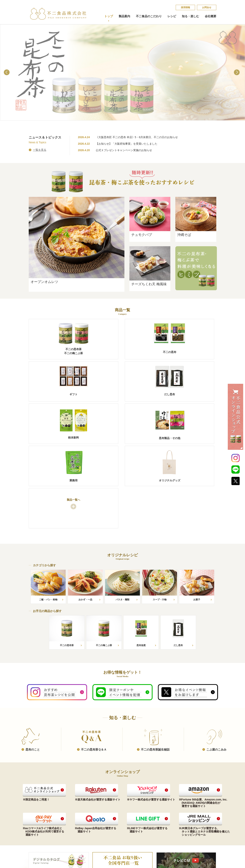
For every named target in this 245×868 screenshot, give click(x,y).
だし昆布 (34, 819)
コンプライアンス (113, 806)
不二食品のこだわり (149, 16)
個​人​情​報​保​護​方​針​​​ (189, 812)
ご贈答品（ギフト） (40, 815)
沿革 (106, 815)
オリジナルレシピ (77, 801)
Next (238, 73)
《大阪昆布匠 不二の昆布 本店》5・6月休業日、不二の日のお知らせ (137, 137)
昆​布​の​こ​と (33, 666)
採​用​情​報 (185, 7)
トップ (109, 16)
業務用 (32, 833)
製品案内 (124, 16)
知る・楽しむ (190, 16)
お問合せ (207, 7)
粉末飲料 (34, 824)
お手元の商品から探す (78, 806)
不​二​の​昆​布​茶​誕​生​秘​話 (155, 666)
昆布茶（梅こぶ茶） (40, 806)
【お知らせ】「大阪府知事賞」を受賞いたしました (127, 144)
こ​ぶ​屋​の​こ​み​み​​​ (216, 666)
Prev (7, 73)
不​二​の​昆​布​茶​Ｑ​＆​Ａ (94, 666)
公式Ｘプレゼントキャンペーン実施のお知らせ (124, 150)
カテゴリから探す (76, 811)
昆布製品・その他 (39, 828)
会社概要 (211, 16)
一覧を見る (40, 150)
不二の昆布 (35, 811)
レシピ (172, 16)
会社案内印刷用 (112, 819)
